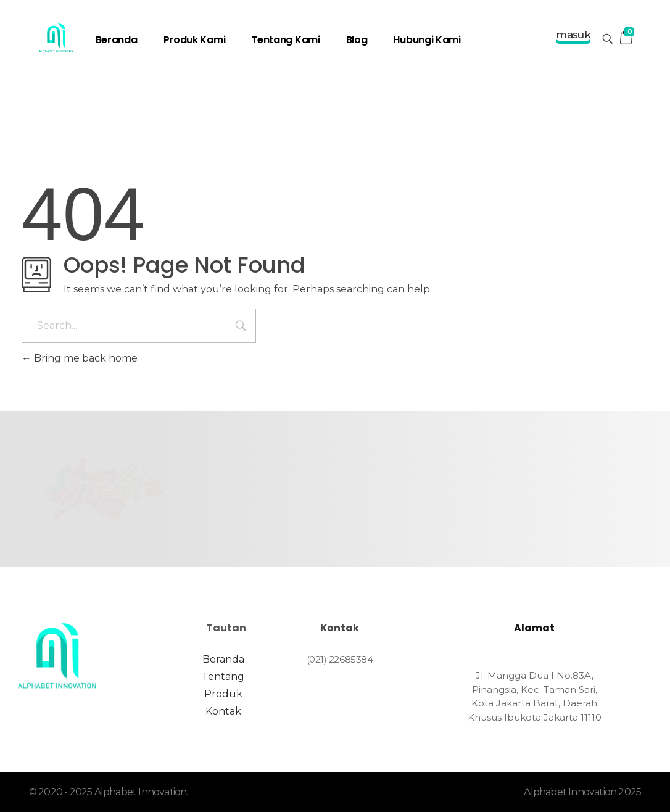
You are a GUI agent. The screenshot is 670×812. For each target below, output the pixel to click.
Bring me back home (80, 358)
